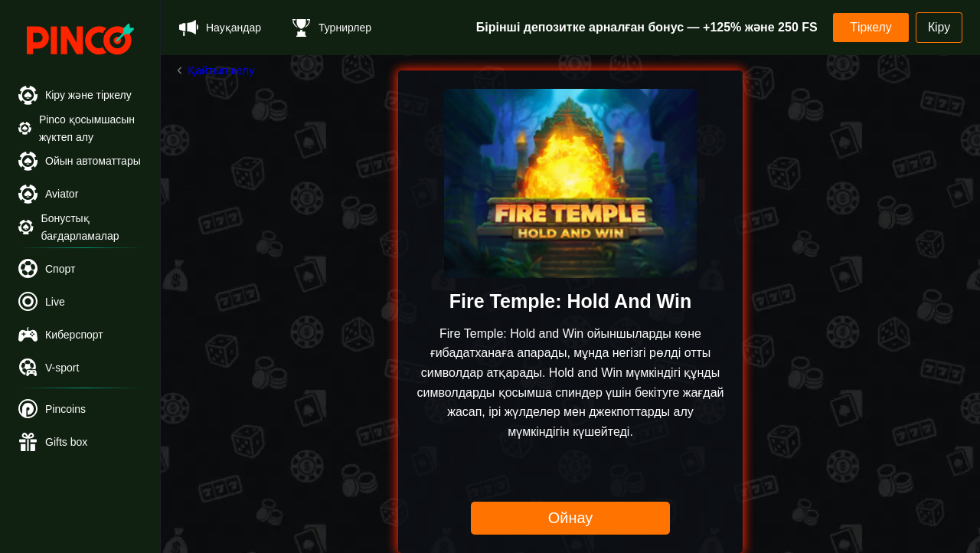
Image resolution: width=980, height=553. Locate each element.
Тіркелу (868, 27)
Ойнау (571, 518)
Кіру (939, 27)
